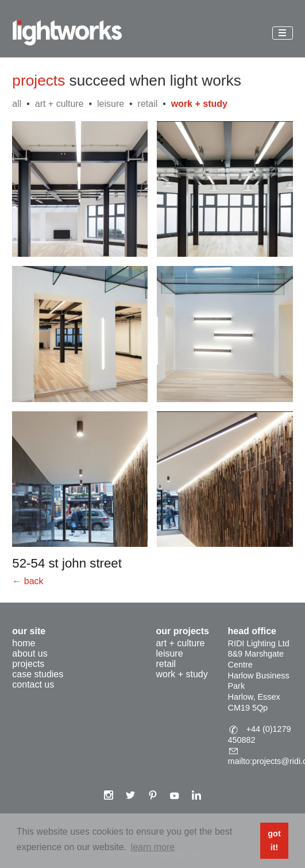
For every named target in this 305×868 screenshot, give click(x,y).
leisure (111, 104)
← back (28, 581)
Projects (28, 664)
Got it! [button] (274, 840)
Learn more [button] (153, 847)
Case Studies (38, 674)
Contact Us (33, 684)
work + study (199, 104)
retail (148, 104)
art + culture (59, 104)
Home (24, 643)
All (17, 104)
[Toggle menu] (282, 33)
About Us (30, 653)
